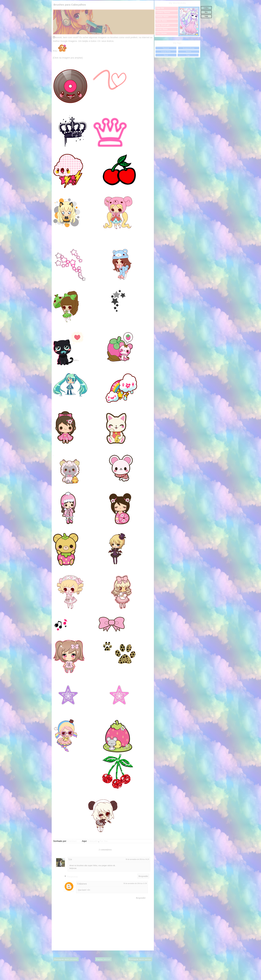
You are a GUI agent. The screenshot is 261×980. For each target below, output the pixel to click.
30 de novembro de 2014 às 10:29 (137, 859)
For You (104, 841)
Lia (70, 859)
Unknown (82, 884)
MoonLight (165, 25)
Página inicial (103, 959)
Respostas (73, 876)
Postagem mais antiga (140, 959)
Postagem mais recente (66, 959)
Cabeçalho (93, 841)
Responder (143, 876)
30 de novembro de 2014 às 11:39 (135, 883)
